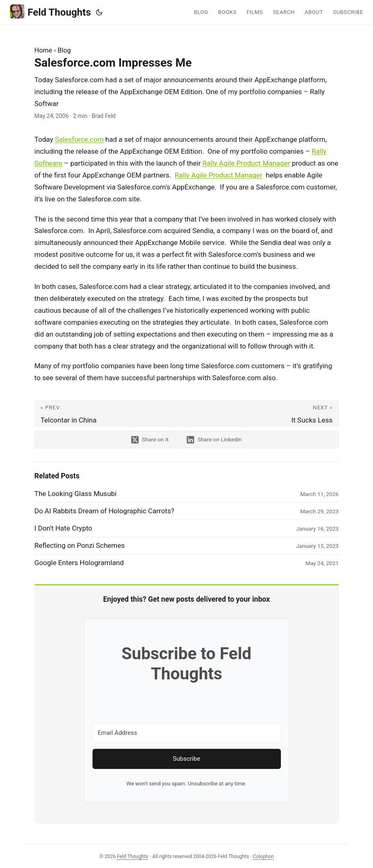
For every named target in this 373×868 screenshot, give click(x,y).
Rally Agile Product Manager (246, 163)
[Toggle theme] (99, 12)
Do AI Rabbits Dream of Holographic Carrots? (104, 511)
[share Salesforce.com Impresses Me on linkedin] (214, 440)
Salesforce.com (79, 139)
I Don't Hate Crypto (64, 528)
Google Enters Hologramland (79, 563)
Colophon (263, 856)
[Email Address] (187, 733)
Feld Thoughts (50, 12)
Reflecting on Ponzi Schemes (80, 545)
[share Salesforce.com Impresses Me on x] (150, 440)
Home (43, 50)
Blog (64, 50)
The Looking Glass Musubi (76, 494)
